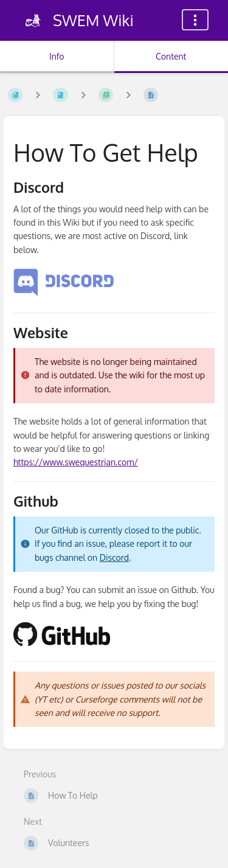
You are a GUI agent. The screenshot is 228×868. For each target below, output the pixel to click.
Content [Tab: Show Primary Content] (171, 56)
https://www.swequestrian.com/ (76, 462)
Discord (114, 557)
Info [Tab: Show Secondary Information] (57, 56)
